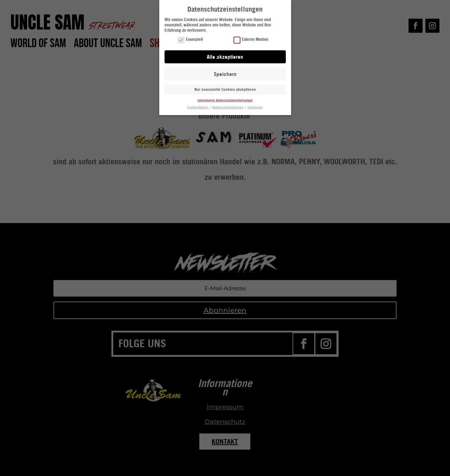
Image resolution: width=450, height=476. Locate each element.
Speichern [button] (225, 74)
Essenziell (190, 40)
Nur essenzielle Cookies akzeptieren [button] (225, 89)
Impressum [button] (255, 107)
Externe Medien (251, 40)
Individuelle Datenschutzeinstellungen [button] (225, 100)
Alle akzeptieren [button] (225, 56)
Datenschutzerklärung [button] (228, 107)
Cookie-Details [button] (198, 107)
